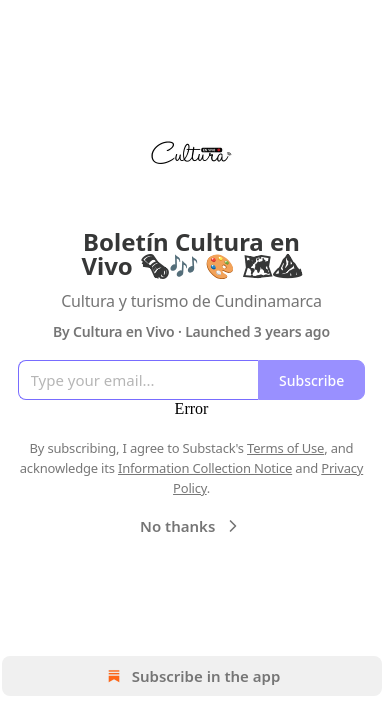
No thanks (191, 526)
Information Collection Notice (205, 468)
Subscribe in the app (191, 676)
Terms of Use (285, 448)
